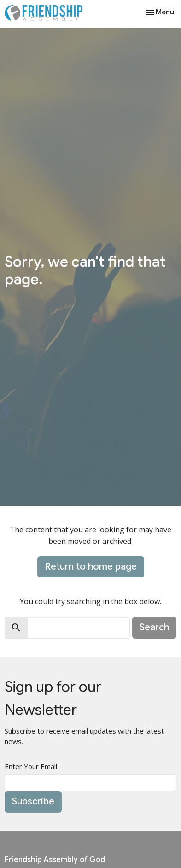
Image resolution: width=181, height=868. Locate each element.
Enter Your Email (31, 766)
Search (154, 627)
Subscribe (33, 801)
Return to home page (91, 567)
